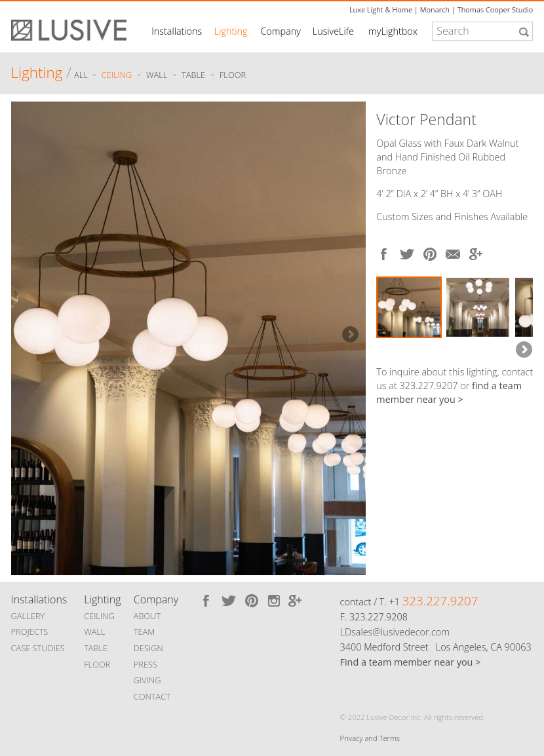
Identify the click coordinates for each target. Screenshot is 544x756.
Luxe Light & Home (381, 9)
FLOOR (97, 664)
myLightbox (393, 31)
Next (349, 335)
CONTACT (152, 696)
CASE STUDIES (38, 648)
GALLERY (28, 616)
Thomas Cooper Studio (495, 9)
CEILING (99, 616)
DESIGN (148, 648)
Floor (233, 75)
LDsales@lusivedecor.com (395, 632)
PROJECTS (30, 632)
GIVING (147, 680)
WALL (94, 632)
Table (193, 75)
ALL (82, 75)
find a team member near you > (449, 392)
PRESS (146, 664)
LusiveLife (333, 31)
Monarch (435, 9)
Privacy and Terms (370, 738)
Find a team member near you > (411, 662)
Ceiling (117, 75)
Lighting (231, 31)
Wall (157, 75)
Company (280, 31)
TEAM (145, 632)
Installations (177, 31)
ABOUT (147, 616)
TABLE (96, 648)
